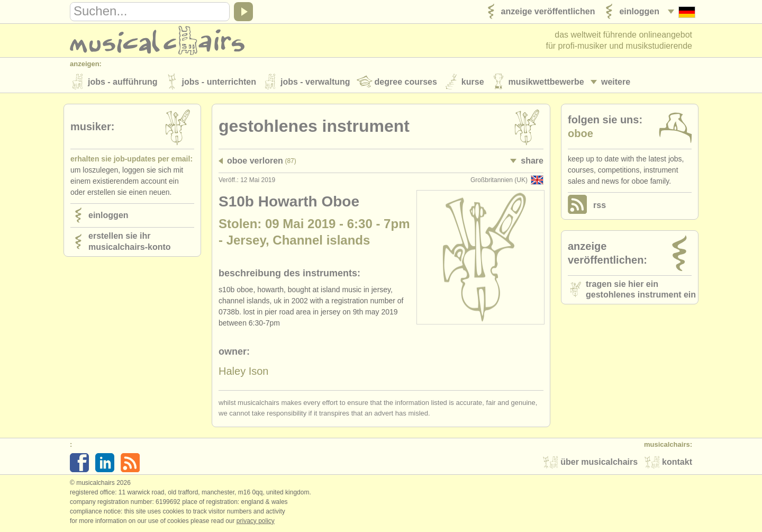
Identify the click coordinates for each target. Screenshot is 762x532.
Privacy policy (256, 521)
